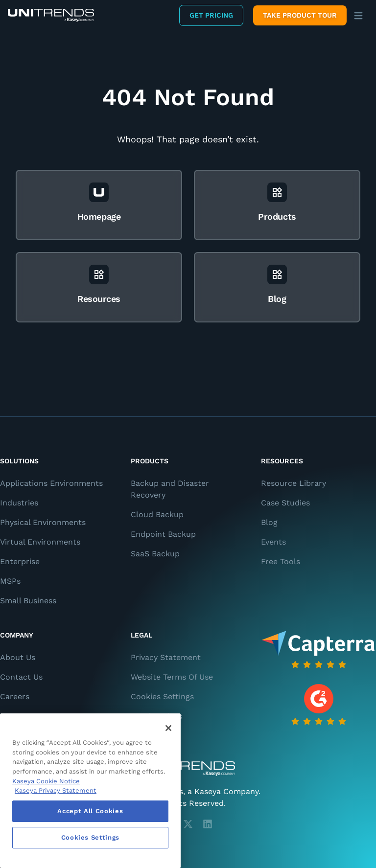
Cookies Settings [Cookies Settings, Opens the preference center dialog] (91, 837)
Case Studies (285, 503)
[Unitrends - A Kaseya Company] (188, 769)
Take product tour (300, 15)
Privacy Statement (166, 657)
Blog (269, 522)
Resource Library (294, 483)
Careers (15, 697)
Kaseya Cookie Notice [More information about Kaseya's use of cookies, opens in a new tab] (46, 781)
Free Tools (281, 561)
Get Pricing (211, 15)
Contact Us (21, 677)
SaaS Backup (155, 554)
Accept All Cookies (90, 811)
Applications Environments (51, 483)
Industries (19, 503)
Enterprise (20, 561)
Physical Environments (43, 522)
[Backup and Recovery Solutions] (51, 15)
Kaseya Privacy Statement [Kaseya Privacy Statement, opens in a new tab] (56, 790)
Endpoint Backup (163, 534)
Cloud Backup (157, 514)
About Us (18, 657)
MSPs (10, 581)
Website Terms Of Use (172, 677)
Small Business (28, 601)
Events (273, 542)
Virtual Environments (40, 542)
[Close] (168, 728)
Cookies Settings (162, 697)
